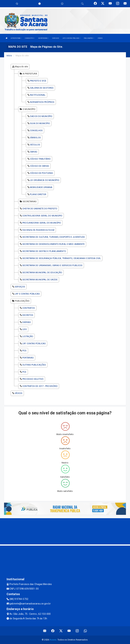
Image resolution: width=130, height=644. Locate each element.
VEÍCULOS (35, 145)
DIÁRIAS (27, 322)
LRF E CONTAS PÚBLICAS (71, 38)
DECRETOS (28, 315)
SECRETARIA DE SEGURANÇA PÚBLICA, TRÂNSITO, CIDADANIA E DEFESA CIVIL (62, 258)
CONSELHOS (36, 130)
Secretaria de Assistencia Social (38, 230)
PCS (24, 372)
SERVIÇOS (56, 38)
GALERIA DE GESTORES (42, 88)
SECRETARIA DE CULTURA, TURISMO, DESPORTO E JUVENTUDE (54, 237)
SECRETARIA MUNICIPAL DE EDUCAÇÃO (42, 272)
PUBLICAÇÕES (89, 38)
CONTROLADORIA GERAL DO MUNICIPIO (42, 216)
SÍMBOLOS (35, 138)
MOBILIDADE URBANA (41, 187)
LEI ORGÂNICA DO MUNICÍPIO (45, 180)
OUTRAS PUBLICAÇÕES (34, 365)
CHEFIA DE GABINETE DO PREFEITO (40, 209)
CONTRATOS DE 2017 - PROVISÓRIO (40, 386)
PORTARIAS (28, 358)
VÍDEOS (100, 38)
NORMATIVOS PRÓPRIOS (42, 102)
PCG (24, 351)
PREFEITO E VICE (38, 81)
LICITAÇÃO (28, 336)
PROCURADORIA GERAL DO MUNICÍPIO (42, 223)
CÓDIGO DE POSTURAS (41, 173)
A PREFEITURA (16, 38)
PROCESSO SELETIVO (33, 379)
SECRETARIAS (43, 38)
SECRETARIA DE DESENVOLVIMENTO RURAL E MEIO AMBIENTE (53, 244)
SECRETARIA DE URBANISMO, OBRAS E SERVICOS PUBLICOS (52, 265)
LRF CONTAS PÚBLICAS (34, 343)
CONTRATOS (29, 308)
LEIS (24, 329)
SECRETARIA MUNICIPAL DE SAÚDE (40, 280)
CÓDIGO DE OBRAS (40, 166)
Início (9, 56)
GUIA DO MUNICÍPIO (40, 123)
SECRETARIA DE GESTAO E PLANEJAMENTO (44, 251)
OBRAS (34, 152)
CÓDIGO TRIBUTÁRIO (40, 159)
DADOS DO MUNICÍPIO (41, 116)
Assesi (53, 640)
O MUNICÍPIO (30, 38)
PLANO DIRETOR (38, 194)
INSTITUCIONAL (38, 95)
